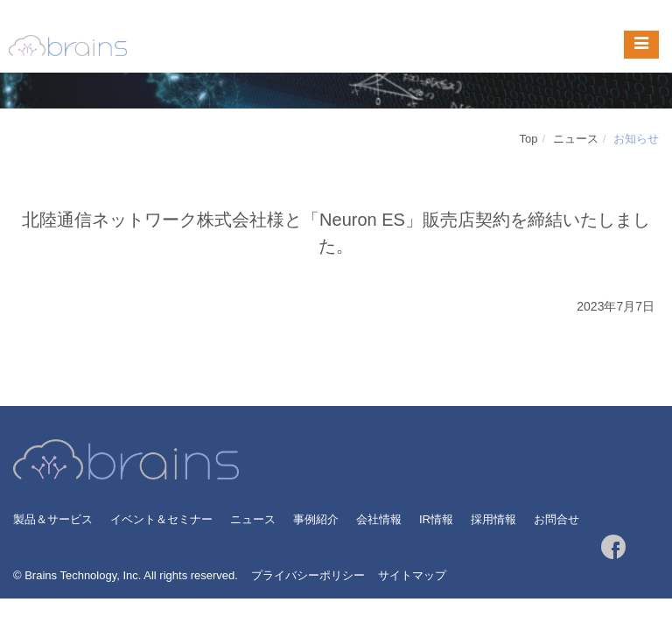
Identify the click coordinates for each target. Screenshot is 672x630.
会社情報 (379, 519)
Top (529, 139)
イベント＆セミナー (161, 519)
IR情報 (436, 519)
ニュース (576, 139)
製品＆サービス (53, 519)
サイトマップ (412, 575)
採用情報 (493, 519)
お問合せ (556, 519)
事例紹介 (316, 519)
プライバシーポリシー (308, 575)
